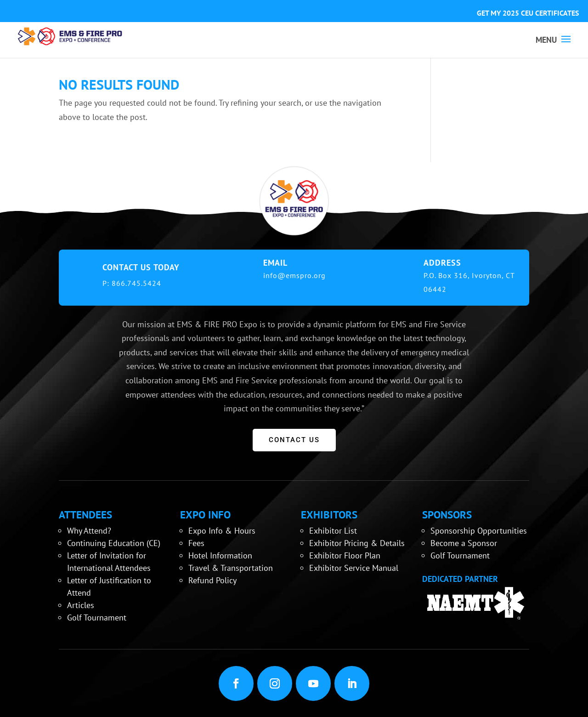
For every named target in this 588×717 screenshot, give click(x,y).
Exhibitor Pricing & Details (357, 543)
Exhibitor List (333, 531)
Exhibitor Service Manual (354, 568)
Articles (81, 605)
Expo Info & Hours (222, 531)
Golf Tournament (97, 617)
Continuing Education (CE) (114, 543)
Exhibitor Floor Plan (345, 555)
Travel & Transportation (231, 568)
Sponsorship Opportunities (479, 531)
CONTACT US (294, 440)
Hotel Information (220, 555)
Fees (196, 543)
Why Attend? (89, 531)
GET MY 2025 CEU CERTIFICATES (528, 13)
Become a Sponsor (464, 543)
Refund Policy (212, 580)
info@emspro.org (294, 275)
